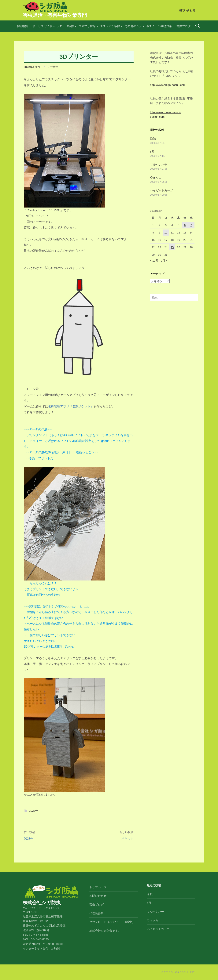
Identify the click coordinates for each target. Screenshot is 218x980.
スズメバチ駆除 (110, 26)
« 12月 (154, 260)
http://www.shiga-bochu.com (168, 85)
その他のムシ (133, 26)
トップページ (98, 887)
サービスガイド (42, 26)
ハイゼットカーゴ (161, 190)
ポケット (127, 839)
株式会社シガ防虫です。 (105, 931)
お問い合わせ (187, 10)
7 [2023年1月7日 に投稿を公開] (191, 225)
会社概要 (22, 26)
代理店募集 (96, 913)
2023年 (34, 811)
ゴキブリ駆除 (87, 26)
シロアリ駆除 (65, 26)
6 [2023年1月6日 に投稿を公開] (185, 225)
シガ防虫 (53, 67)
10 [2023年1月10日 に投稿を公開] (166, 233)
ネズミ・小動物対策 (159, 26)
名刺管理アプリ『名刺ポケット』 (71, 406)
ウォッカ (156, 177)
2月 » (164, 260)
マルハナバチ (159, 164)
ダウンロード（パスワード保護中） (112, 922)
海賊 (153, 139)
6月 (152, 152)
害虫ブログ (184, 26)
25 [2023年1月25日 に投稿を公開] (172, 247)
